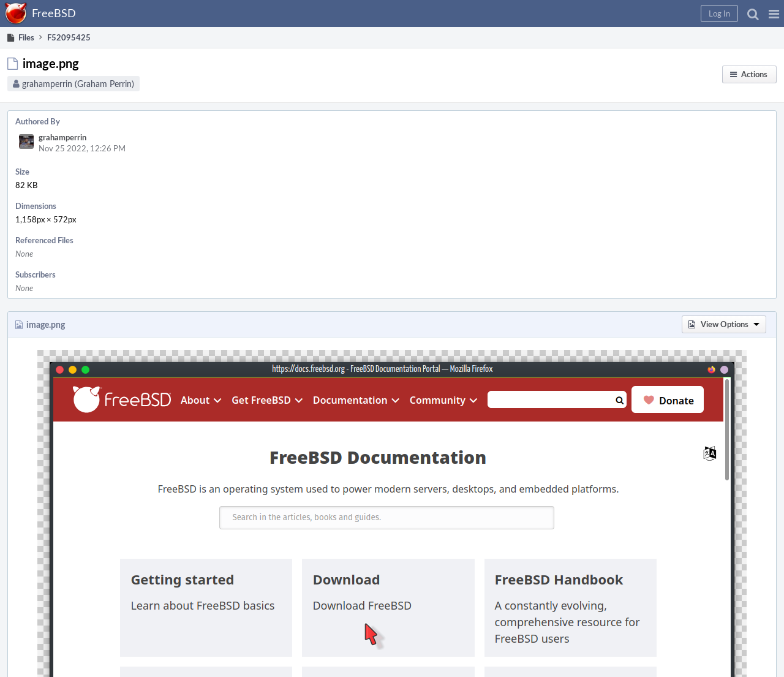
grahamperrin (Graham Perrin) (78, 84)
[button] (774, 13)
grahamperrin (62, 137)
